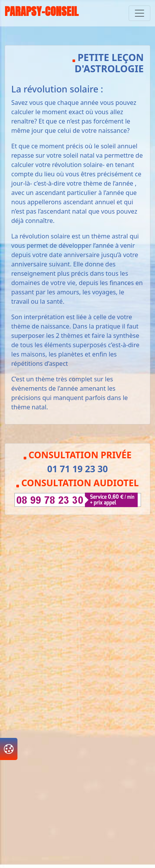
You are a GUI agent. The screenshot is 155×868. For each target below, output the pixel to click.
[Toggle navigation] (139, 13)
